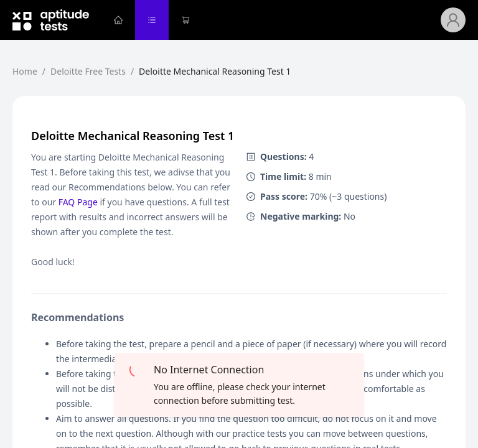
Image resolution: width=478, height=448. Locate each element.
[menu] (271, 20)
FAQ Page (78, 202)
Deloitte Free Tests (88, 71)
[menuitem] (118, 20)
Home (25, 71)
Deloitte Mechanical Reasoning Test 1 (215, 71)
